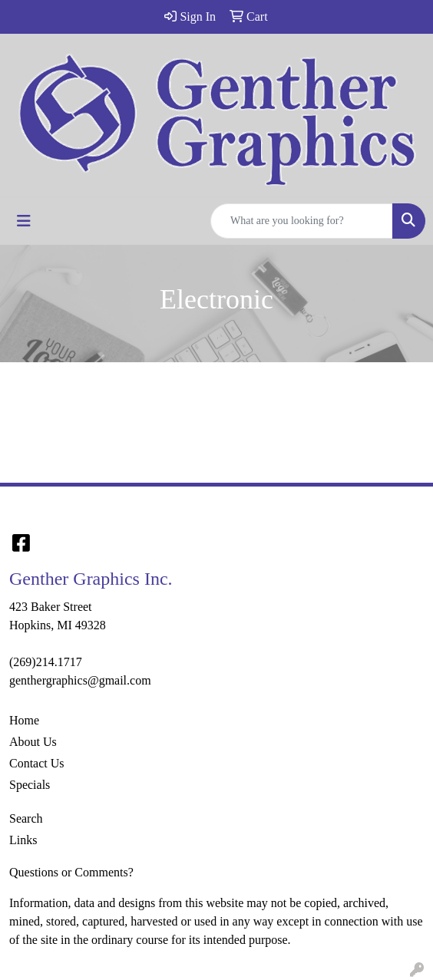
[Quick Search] (302, 221)
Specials (30, 785)
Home (24, 720)
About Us (33, 742)
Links (23, 840)
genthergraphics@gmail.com (80, 680)
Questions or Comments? (71, 872)
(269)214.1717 (46, 662)
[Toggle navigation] (24, 221)
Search (26, 818)
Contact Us (37, 763)
